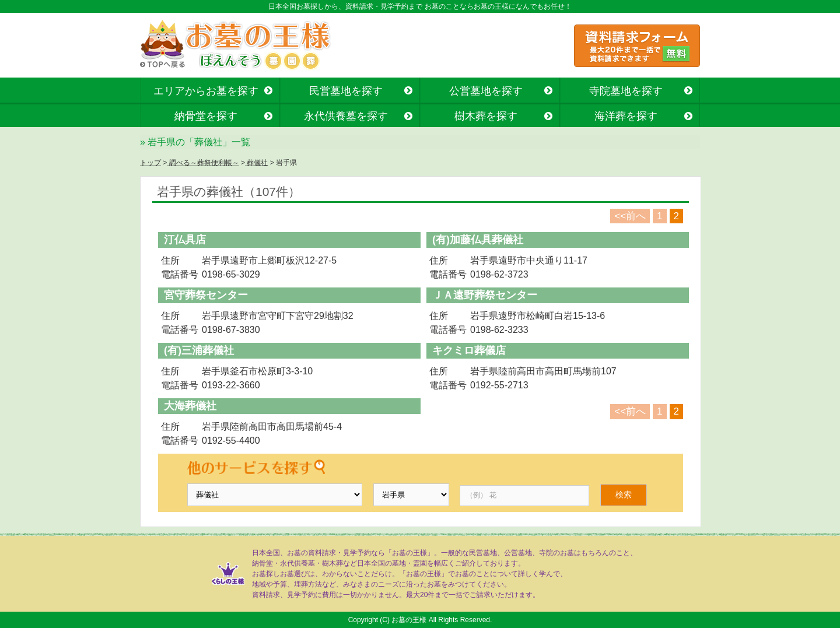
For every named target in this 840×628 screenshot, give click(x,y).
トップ (150, 163)
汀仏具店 (185, 240)
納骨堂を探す (206, 116)
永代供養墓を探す (346, 116)
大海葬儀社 (190, 406)
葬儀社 (256, 163)
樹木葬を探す (486, 116)
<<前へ (630, 216)
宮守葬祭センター (206, 295)
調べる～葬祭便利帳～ (203, 163)
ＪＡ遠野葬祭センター (485, 295)
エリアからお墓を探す (206, 91)
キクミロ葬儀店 (469, 350)
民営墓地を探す (346, 91)
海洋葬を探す (626, 116)
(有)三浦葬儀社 (199, 350)
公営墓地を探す (486, 91)
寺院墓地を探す (626, 91)
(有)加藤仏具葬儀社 (478, 240)
